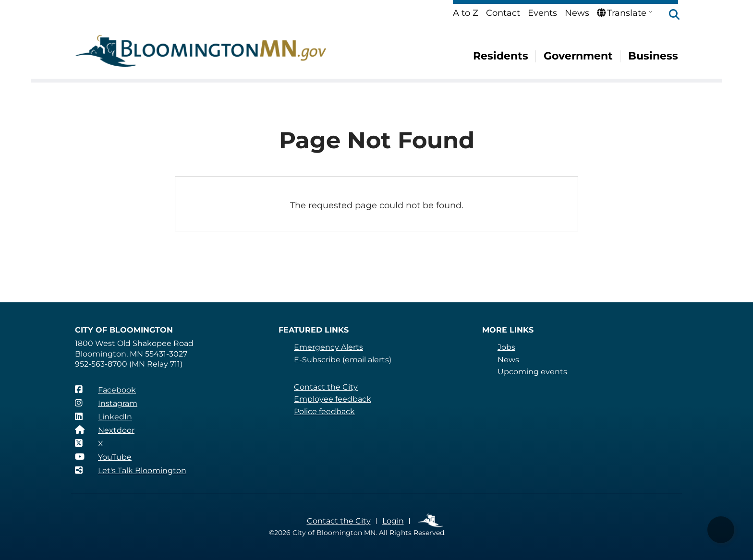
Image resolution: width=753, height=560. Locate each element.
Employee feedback (333, 399)
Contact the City (326, 387)
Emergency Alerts (328, 347)
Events (542, 13)
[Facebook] (105, 390)
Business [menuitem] (653, 56)
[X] (89, 443)
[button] (669, 15)
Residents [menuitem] (501, 56)
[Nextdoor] (105, 430)
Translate (622, 13)
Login (393, 521)
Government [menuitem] (578, 56)
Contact (503, 13)
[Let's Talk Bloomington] (131, 470)
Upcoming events (532, 372)
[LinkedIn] (103, 417)
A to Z (466, 13)
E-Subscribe (317, 360)
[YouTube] (103, 457)
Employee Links (431, 521)
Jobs (506, 347)
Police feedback (324, 411)
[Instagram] (106, 403)
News (577, 13)
